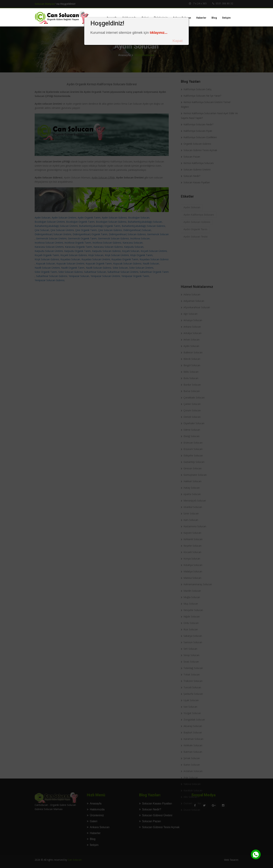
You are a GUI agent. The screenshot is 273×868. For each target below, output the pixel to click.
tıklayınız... (159, 33)
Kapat (178, 41)
